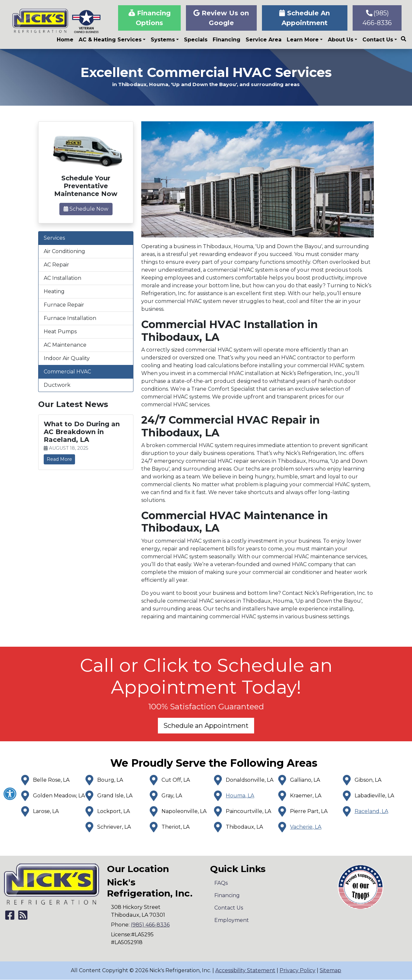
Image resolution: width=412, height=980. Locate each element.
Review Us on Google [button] (221, 18)
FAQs (221, 883)
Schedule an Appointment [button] (206, 726)
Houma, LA (240, 796)
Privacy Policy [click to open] (298, 970)
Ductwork (57, 385)
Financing (227, 40)
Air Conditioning (64, 251)
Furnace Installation (70, 318)
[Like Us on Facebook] (10, 917)
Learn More (303, 40)
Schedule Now (86, 209)
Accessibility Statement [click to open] (245, 970)
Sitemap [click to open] (330, 970)
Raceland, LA (371, 811)
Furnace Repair (64, 305)
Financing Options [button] (150, 18)
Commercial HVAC (67, 372)
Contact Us (378, 40)
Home (65, 40)
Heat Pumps (60, 332)
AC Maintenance (65, 345)
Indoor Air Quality (67, 358)
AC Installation (62, 278)
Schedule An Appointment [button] (305, 18)
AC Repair (56, 265)
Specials (196, 40)
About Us (341, 40)
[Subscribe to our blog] (23, 917)
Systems (163, 40)
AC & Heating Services (110, 40)
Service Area (264, 40)
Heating (54, 291)
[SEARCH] (404, 36)
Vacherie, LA (306, 827)
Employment (232, 920)
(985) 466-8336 (377, 18)
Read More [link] (59, 459)
